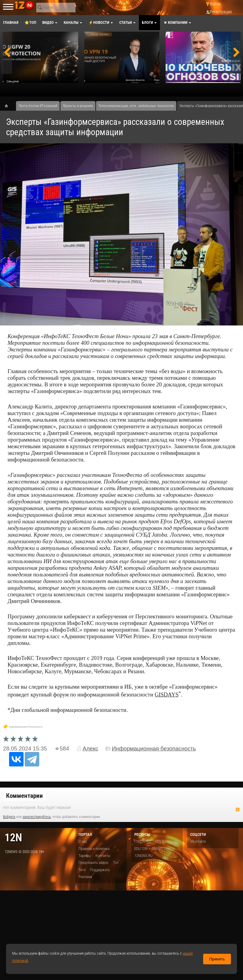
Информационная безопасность (154, 748)
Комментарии (24, 796)
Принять (217, 959)
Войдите (9, 817)
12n (13, 837)
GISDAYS (166, 695)
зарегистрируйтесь (37, 817)
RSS (238, 810)
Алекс (91, 748)
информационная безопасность (26, 727)
